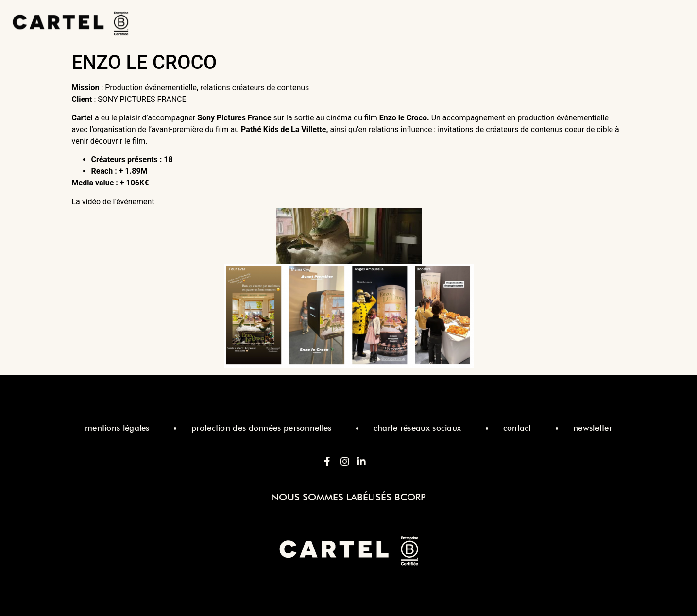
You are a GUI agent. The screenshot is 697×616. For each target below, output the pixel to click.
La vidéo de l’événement (114, 202)
